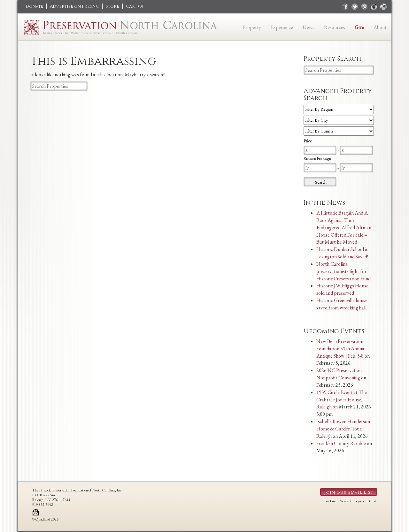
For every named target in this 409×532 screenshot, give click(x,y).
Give (359, 27)
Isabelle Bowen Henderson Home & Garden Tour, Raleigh (343, 429)
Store (112, 6)
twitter (355, 7)
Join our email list (349, 492)
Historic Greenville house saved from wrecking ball (342, 304)
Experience (282, 27)
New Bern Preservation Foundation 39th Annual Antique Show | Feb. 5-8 (341, 349)
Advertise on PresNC (74, 6)
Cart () (135, 6)
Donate (34, 6)
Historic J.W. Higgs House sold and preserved (342, 289)
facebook (345, 7)
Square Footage (317, 158)
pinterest (364, 7)
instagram (374, 7)
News (309, 27)
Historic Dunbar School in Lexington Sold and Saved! (342, 253)
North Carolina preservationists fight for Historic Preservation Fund (343, 271)
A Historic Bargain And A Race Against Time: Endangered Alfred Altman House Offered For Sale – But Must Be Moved (344, 227)
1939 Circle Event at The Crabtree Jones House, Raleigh (342, 400)
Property (252, 27)
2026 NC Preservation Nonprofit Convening (339, 374)
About (380, 27)
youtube (383, 7)
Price (308, 141)
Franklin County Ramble (341, 443)
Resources (335, 27)
